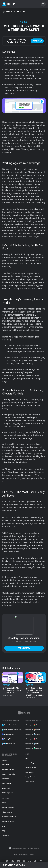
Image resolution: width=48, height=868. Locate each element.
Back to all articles (14, 12)
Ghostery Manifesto (8, 807)
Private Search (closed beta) (12, 730)
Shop (4, 826)
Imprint (32, 854)
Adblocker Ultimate (8, 769)
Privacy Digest (8, 739)
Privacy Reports (7, 812)
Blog (3, 831)
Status (4, 803)
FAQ (27, 758)
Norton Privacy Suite (8, 774)
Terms (15, 854)
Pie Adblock (6, 779)
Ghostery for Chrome (33, 725)
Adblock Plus (6, 765)
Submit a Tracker (31, 768)
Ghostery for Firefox (33, 730)
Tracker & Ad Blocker (10, 725)
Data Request (30, 772)
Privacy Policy (24, 854)
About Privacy (30, 782)
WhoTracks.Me (8, 734)
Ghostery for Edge (32, 744)
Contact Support (31, 763)
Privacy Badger (7, 783)
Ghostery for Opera (33, 739)
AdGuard (5, 760)
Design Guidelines (31, 777)
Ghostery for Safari (33, 734)
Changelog (5, 835)
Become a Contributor (9, 817)
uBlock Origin (6, 788)
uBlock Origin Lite (7, 793)
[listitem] (13, 685)
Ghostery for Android (33, 748)
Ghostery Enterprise (8, 821)
